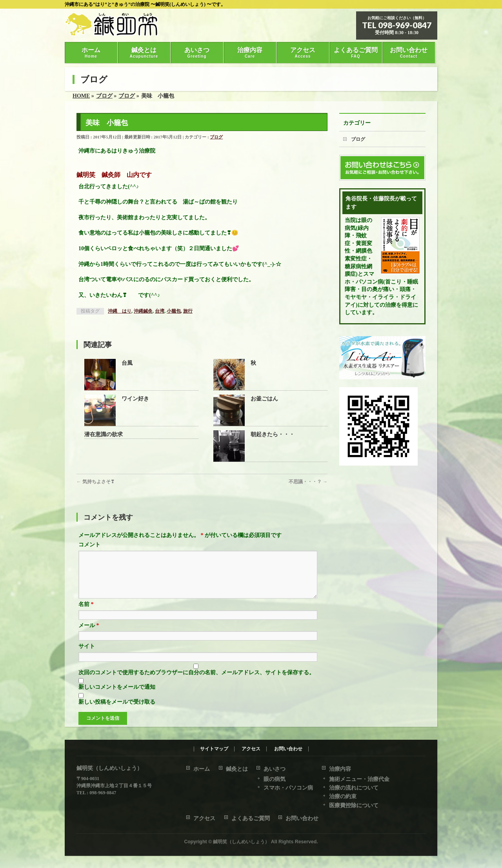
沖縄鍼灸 (143, 311)
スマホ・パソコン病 (288, 788)
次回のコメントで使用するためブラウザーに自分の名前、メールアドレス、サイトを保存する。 (196, 682)
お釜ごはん (264, 399)
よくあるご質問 (251, 819)
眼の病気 (275, 780)
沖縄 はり (120, 311)
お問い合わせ (288, 749)
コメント (89, 545)
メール (89, 635)
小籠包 (174, 311)
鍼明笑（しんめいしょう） (241, 842)
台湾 (160, 311)
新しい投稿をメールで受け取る (117, 711)
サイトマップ (214, 749)
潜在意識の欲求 (104, 434)
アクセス (251, 749)
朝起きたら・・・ (273, 434)
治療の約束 (343, 797)
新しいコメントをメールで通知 (117, 696)
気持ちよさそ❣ (95, 482)
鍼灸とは (237, 769)
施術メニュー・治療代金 (359, 780)
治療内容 (340, 769)
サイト (87, 656)
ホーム (202, 769)
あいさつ (275, 769)
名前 (86, 614)
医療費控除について (354, 806)
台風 (127, 363)
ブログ (216, 137)
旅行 (188, 311)
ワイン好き (135, 399)
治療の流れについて (354, 788)
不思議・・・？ (308, 482)
